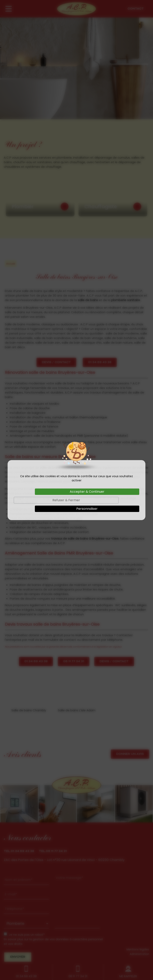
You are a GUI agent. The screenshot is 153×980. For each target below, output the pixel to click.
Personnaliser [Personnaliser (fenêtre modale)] (87, 509)
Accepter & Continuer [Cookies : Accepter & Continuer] (87, 492)
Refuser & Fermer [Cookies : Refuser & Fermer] (66, 500)
